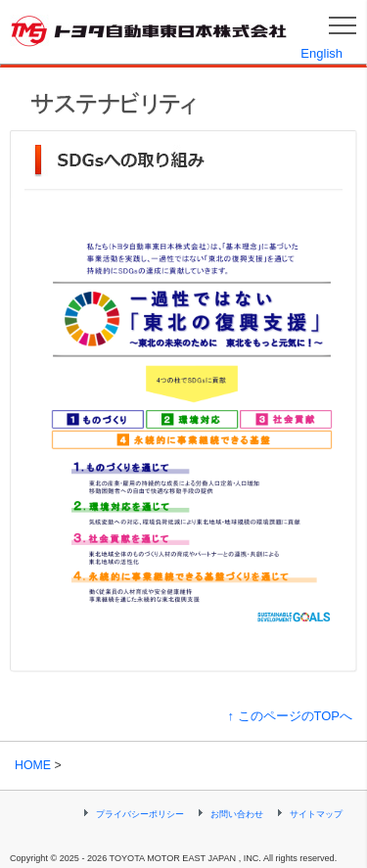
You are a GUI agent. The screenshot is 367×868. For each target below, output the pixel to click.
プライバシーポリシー (140, 814)
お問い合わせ (237, 814)
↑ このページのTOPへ (290, 716)
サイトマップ (316, 814)
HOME (33, 765)
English (321, 53)
